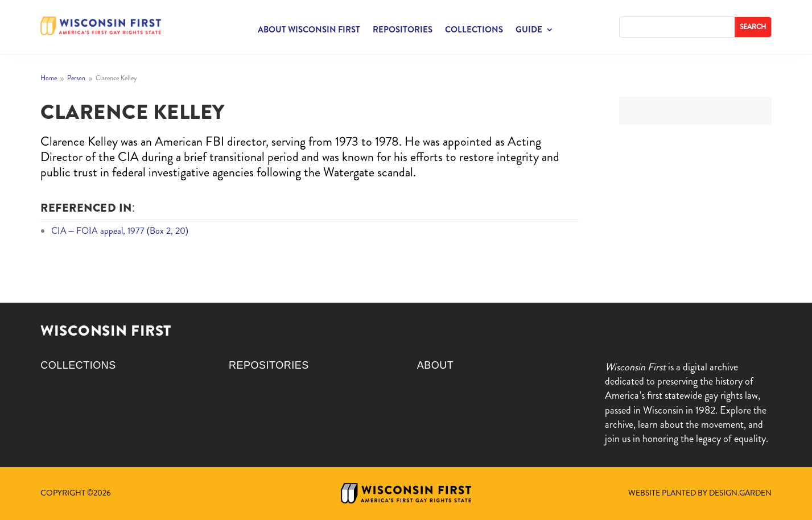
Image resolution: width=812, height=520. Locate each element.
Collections (474, 31)
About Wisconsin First (309, 31)
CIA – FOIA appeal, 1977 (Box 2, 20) (120, 231)
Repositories (403, 31)
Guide (529, 31)
